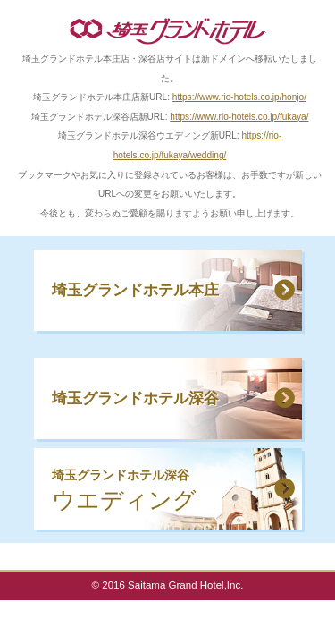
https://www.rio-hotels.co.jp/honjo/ (239, 97)
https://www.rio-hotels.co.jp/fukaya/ (239, 117)
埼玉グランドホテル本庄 (135, 290)
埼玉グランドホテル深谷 (135, 398)
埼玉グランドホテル (168, 31)
